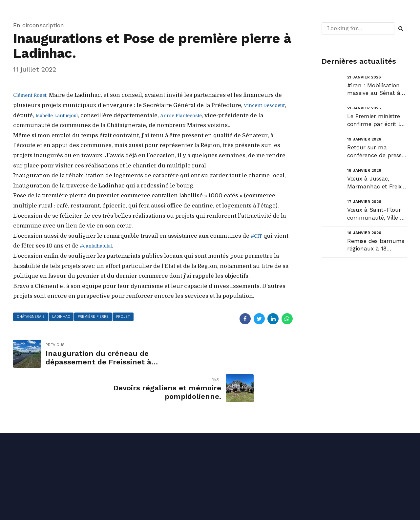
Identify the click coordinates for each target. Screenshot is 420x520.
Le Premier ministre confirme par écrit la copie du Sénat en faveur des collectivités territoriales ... (375, 121)
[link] (34, 95)
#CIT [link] (258, 236)
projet (132, 317)
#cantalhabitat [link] (100, 246)
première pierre (99, 317)
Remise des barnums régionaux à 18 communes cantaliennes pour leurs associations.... (376, 245)
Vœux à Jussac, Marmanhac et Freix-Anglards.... (376, 183)
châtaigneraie (32, 317)
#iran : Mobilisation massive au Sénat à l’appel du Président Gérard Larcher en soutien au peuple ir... (376, 90)
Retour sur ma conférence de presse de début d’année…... (376, 152)
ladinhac (65, 317)
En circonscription (39, 25)
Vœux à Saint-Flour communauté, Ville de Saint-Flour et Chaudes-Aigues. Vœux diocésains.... (377, 214)
